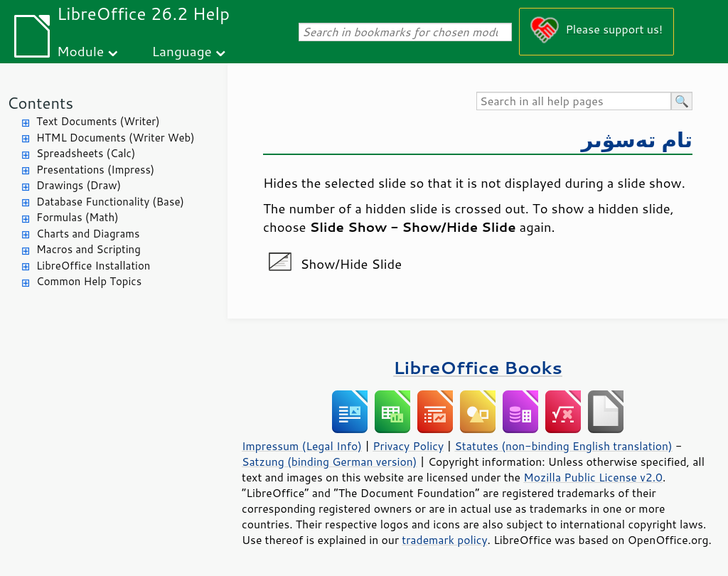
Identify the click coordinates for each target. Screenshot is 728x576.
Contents (40, 103)
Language (182, 51)
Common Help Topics (89, 281)
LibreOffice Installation (93, 266)
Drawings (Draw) (79, 185)
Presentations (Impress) (95, 170)
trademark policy (444, 540)
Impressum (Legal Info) (302, 446)
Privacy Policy (408, 446)
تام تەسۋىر (637, 139)
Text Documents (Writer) (98, 121)
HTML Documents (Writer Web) (116, 138)
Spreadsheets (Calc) (86, 153)
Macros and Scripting (89, 249)
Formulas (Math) (77, 217)
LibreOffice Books (478, 367)
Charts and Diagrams (88, 234)
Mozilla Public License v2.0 (593, 477)
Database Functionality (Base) (110, 202)
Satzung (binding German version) (330, 462)
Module (80, 51)
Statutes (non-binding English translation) (563, 446)
